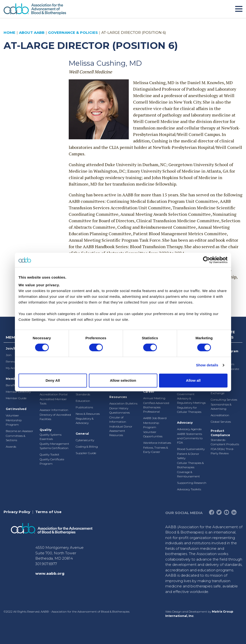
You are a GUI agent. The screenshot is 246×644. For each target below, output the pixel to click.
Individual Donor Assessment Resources (121, 431)
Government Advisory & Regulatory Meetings (191, 398)
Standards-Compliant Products (225, 442)
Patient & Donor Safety (188, 456)
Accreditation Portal (54, 394)
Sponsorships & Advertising (221, 407)
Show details (207, 365)
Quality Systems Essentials (51, 437)
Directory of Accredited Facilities (55, 417)
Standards (83, 394)
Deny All (53, 380)
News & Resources (88, 414)
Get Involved (16, 409)
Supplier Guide (86, 453)
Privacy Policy (17, 512)
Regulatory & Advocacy (85, 421)
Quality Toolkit (49, 454)
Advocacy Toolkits (189, 489)
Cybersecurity (85, 440)
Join (9, 355)
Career (149, 392)
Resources (118, 397)
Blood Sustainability (191, 449)
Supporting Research (192, 483)
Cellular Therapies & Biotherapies (190, 465)
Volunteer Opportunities (153, 434)
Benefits (11, 385)
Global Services (221, 422)
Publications (84, 407)
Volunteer (12, 415)
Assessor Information (54, 410)
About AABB (32, 32)
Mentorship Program (14, 422)
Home (9, 32)
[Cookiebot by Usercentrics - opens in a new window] (206, 260)
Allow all (193, 380)
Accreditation (220, 415)
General (82, 434)
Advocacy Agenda (189, 429)
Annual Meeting (154, 398)
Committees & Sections (15, 438)
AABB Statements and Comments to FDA (190, 438)
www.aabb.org (50, 573)
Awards (11, 447)
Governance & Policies (73, 32)
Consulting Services (224, 400)
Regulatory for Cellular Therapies (189, 410)
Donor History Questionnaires (120, 410)
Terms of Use (48, 512)
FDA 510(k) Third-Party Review (222, 451)
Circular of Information (118, 419)
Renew (10, 361)
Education (83, 401)
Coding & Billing (87, 447)
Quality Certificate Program (52, 461)
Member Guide (16, 398)
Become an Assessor (19, 431)
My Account (14, 368)
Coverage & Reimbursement (188, 474)
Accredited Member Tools (53, 401)
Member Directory (18, 392)
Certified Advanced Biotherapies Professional (156, 407)
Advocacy (185, 423)
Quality (46, 430)
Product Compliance (220, 433)
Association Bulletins (123, 403)
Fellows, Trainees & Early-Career (156, 450)
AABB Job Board (155, 418)
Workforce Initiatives (157, 443)
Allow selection (123, 380)
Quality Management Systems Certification (54, 446)
